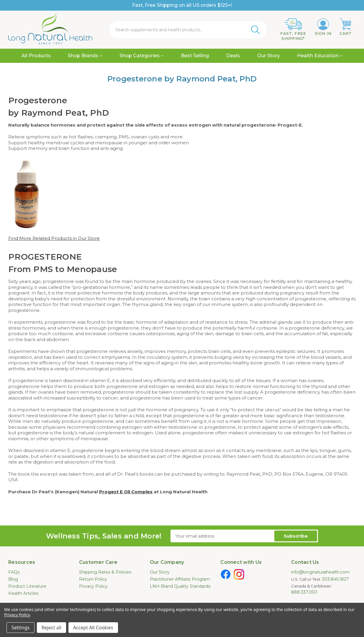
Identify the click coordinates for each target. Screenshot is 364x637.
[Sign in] (323, 27)
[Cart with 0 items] (346, 27)
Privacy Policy (93, 586)
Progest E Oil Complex (126, 492)
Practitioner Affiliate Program (180, 579)
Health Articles (23, 593)
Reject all (51, 628)
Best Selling (195, 56)
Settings (21, 628)
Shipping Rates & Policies (105, 572)
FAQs (14, 572)
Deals (233, 56)
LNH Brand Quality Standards (180, 586)
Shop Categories (141, 56)
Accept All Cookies (93, 628)
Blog (13, 579)
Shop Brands (85, 56)
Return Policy (93, 579)
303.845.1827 (336, 579)
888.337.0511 (304, 592)
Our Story (269, 56)
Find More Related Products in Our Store (54, 238)
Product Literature (27, 586)
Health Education (320, 56)
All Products (36, 56)
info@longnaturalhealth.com (320, 572)
